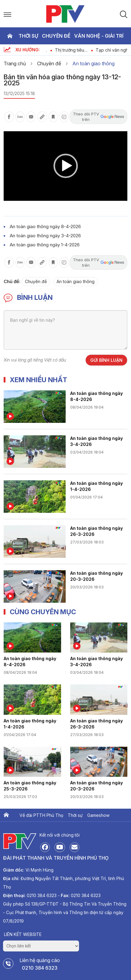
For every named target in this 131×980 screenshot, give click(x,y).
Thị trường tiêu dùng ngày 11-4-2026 (77, 50)
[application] (65, 166)
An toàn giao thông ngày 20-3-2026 (97, 576)
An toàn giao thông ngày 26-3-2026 (97, 531)
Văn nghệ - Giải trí (99, 36)
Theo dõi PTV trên (98, 117)
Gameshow (98, 815)
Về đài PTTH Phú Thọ (41, 815)
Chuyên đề (56, 36)
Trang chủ (10, 36)
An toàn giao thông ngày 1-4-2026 (45, 245)
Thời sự (28, 36)
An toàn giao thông (93, 63)
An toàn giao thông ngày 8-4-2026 (45, 226)
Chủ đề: (12, 281)
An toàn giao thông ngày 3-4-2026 (45, 236)
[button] (66, 166)
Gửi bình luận (106, 360)
